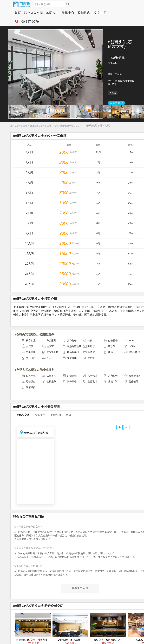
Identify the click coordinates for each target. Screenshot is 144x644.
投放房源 (100, 13)
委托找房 (84, 13)
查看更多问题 (80, 588)
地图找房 (52, 13)
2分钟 (113, 93)
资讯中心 (68, 13)
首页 (18, 13)
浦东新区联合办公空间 (41, 126)
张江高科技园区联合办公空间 (68, 126)
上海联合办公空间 (19, 126)
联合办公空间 (34, 13)
